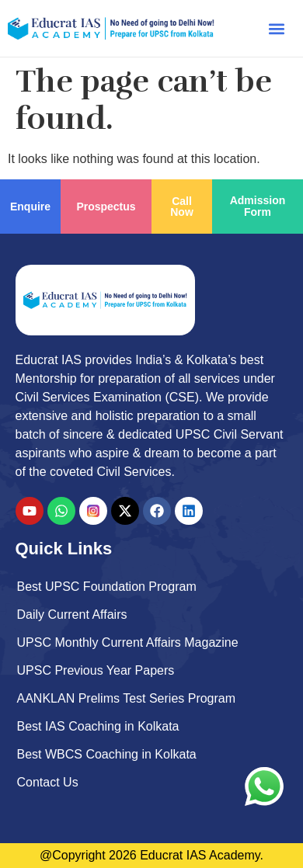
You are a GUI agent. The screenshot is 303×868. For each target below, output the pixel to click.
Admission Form (258, 206)
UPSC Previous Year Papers (96, 670)
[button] (276, 28)
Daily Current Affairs (72, 615)
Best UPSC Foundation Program (107, 587)
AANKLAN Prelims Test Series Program (127, 698)
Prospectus (106, 207)
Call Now (182, 207)
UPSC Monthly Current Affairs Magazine (128, 642)
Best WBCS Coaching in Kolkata (107, 754)
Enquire (30, 207)
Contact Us (48, 782)
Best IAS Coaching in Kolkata (98, 726)
